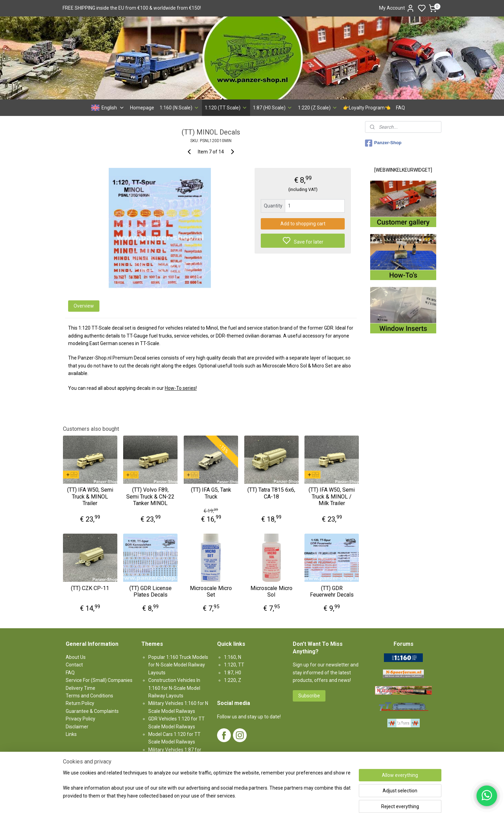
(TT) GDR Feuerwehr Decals (331, 591)
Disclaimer (77, 727)
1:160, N (233, 657)
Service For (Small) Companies (99, 680)
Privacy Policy (81, 719)
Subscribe (309, 696)
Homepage (142, 108)
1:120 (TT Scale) (226, 108)
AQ (71, 673)
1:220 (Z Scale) (318, 108)
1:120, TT (234, 665)
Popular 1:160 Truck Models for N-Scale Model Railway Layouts (178, 665)
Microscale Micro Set (211, 591)
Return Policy (80, 703)
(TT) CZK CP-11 (90, 588)
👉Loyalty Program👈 (367, 108)
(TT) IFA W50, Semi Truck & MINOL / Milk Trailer (332, 496)
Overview (83, 306)
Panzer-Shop (383, 143)
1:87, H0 (233, 673)
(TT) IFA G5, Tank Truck (211, 493)
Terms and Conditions (89, 696)
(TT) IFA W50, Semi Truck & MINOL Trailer (90, 496)
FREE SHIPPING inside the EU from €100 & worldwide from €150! (132, 8)
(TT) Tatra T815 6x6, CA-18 (271, 493)
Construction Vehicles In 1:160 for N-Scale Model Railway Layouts (174, 688)
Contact (74, 665)
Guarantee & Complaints (92, 711)
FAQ (400, 108)
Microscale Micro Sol (271, 591)
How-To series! (180, 388)
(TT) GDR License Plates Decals (151, 591)
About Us (76, 657)
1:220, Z (233, 680)
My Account (397, 8)
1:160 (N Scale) (179, 108)
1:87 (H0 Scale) (273, 108)
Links (71, 734)
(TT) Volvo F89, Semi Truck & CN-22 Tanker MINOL (150, 496)
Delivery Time (81, 688)
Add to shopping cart (303, 224)
